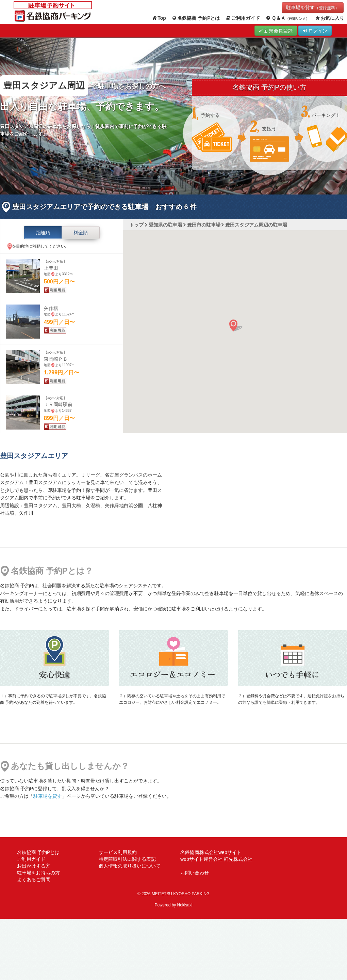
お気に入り (330, 18)
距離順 (43, 233)
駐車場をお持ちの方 (38, 873)
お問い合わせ (195, 873)
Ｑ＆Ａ (287, 18)
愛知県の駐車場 (165, 225)
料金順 (81, 233)
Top (159, 18)
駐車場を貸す (313, 7)
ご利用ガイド (243, 18)
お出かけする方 (34, 866)
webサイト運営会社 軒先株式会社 (216, 859)
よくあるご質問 (34, 880)
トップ (136, 225)
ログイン (315, 31)
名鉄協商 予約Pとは (196, 18)
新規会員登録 (276, 31)
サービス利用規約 (118, 852)
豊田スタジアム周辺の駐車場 (256, 225)
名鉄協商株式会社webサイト (211, 852)
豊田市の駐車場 (204, 225)
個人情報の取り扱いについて (130, 866)
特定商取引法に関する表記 (127, 859)
